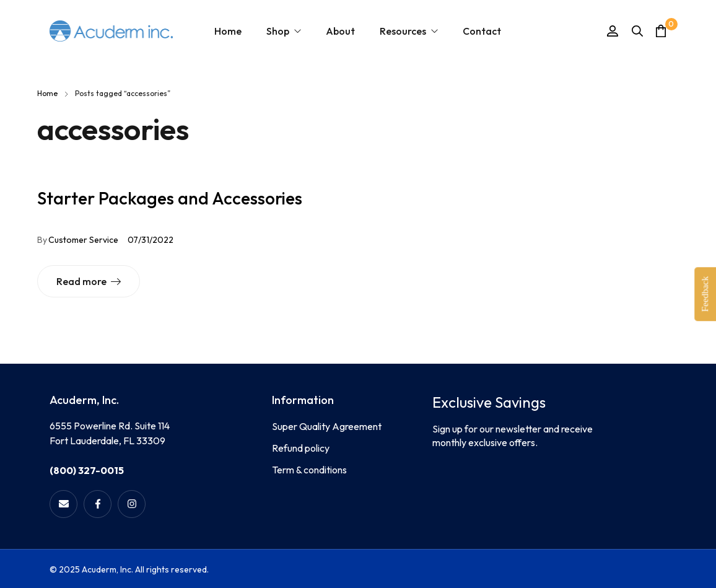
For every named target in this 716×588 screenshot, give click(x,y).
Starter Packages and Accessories (170, 198)
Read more (81, 281)
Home (47, 93)
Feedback (705, 294)
